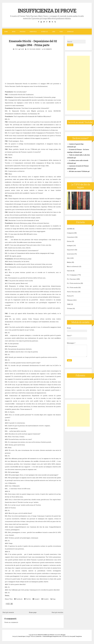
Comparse (70, 233)
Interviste (70, 254)
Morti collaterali (73, 266)
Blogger (63, 635)
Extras (69, 241)
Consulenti (71, 237)
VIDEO (61, 32)
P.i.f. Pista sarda (72, 287)
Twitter (28, 599)
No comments (48, 49)
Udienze (38, 49)
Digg (53, 599)
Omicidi (70, 271)
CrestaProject (22, 636)
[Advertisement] (78, 83)
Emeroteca (33, 32)
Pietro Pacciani (72, 292)
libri (68, 258)
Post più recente (8, 612)
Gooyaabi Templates (76, 636)
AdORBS (70, 229)
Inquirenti (71, 250)
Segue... (7, 595)
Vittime (70, 308)
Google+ (36, 599)
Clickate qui (86, 171)
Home (6, 32)
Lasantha (39, 636)
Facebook (18, 599)
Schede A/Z (44, 32)
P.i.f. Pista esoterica (74, 283)
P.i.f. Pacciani (31, 49)
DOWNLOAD (70, 32)
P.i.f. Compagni (72, 275)
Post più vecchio (57, 612)
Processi (23, 32)
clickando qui (77, 152)
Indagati (70, 245)
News (14, 32)
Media (69, 262)
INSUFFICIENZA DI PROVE (47, 10)
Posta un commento (11, 622)
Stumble (45, 599)
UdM (69, 304)
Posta (69, 296)
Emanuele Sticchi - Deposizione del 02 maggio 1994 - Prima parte (33, 43)
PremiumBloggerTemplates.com (52, 636)
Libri (54, 32)
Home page (33, 612)
